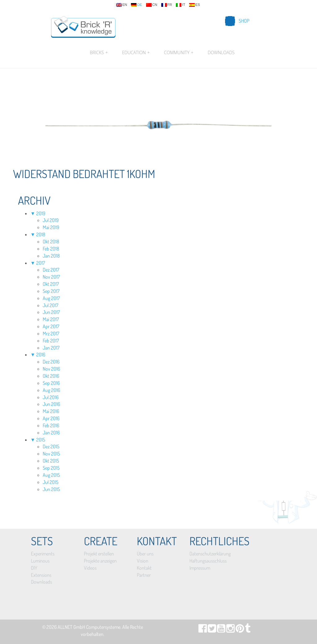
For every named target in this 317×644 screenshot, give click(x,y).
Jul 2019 (51, 220)
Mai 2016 (51, 411)
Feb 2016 (51, 425)
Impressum (200, 568)
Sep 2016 (51, 383)
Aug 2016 (51, 390)
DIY (34, 568)
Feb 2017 (51, 341)
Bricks (99, 53)
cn (152, 5)
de (136, 5)
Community (179, 53)
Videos (90, 568)
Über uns (145, 554)
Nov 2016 (51, 369)
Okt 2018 (51, 241)
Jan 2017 (51, 348)
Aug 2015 (51, 475)
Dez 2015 (51, 446)
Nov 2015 (51, 454)
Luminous (40, 561)
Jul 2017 (50, 305)
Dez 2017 (51, 270)
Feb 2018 (51, 249)
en (122, 5)
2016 (41, 355)
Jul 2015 (51, 482)
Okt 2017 (51, 284)
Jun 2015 (51, 489)
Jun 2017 (51, 312)
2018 (41, 234)
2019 (41, 213)
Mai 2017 (51, 319)
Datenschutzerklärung (210, 554)
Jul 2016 (51, 397)
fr (167, 5)
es (195, 5)
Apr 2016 (51, 418)
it (180, 5)
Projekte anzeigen (100, 561)
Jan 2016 (51, 433)
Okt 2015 (51, 461)
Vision (143, 561)
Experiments (43, 554)
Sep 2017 (51, 291)
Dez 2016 (51, 362)
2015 (41, 440)
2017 (41, 263)
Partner (144, 575)
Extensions (41, 575)
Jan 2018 (51, 256)
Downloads (221, 52)
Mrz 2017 (51, 333)
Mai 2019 (51, 227)
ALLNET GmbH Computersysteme (89, 627)
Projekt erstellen (99, 554)
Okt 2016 (51, 376)
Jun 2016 (51, 404)
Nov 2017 (51, 277)
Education (136, 53)
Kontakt (144, 568)
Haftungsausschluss (208, 561)
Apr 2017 (51, 326)
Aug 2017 (51, 298)
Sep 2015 (51, 468)
